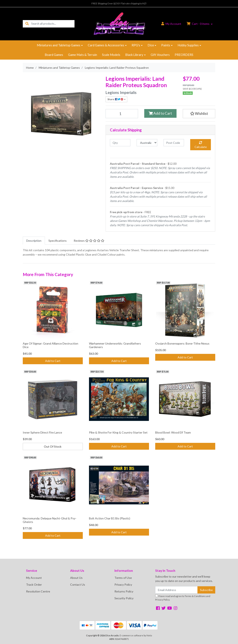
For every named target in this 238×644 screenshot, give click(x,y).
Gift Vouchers (160, 55)
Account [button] (171, 24)
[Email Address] (176, 590)
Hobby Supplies (188, 45)
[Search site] (27, 24)
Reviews (89, 241)
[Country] (147, 143)
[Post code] (174, 143)
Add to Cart (160, 113)
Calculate (201, 145)
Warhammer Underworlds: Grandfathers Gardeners (115, 345)
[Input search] (53, 24)
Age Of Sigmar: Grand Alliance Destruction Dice (50, 345)
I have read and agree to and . (183, 598)
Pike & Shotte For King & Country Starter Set (118, 432)
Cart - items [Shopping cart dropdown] (198, 24)
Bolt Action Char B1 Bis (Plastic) (110, 518)
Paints (166, 45)
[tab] (34, 241)
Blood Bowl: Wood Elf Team (173, 432)
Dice (151, 45)
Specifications (58, 241)
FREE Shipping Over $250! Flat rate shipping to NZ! (119, 3)
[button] (199, 114)
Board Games (54, 55)
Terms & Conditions (195, 596)
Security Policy (124, 598)
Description (34, 241)
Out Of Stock (53, 446)
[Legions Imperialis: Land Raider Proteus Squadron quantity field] (122, 114)
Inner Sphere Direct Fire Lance (42, 432)
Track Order (34, 585)
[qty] (120, 143)
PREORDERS (184, 55)
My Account (34, 578)
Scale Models (111, 55)
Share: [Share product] (115, 99)
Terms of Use (123, 578)
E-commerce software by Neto (136, 635)
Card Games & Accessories (106, 45)
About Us (76, 578)
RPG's (136, 45)
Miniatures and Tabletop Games (59, 45)
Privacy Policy (123, 585)
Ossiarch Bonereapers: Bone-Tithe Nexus (182, 343)
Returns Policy (124, 591)
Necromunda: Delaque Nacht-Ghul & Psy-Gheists (50, 520)
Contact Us (78, 585)
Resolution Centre (38, 591)
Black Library (134, 55)
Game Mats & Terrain (83, 55)
